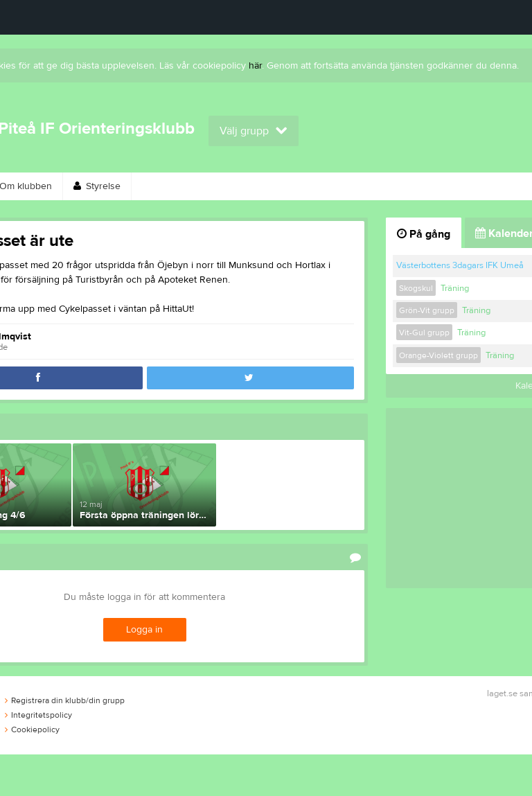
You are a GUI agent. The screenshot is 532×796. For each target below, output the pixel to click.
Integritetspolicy (38, 715)
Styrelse (97, 186)
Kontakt (164, 186)
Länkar (455, 186)
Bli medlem (238, 186)
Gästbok (387, 186)
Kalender (315, 186)
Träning (455, 288)
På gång (424, 234)
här (255, 66)
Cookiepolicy (32, 729)
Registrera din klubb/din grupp (65, 700)
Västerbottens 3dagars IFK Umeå (460, 265)
